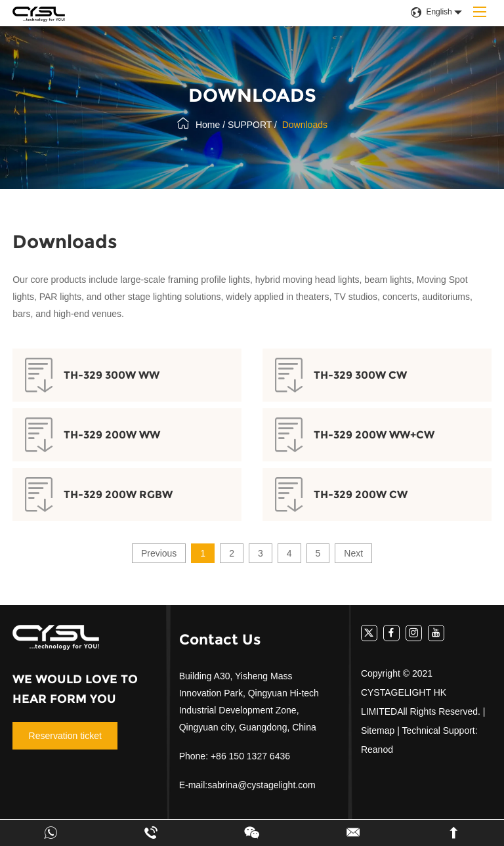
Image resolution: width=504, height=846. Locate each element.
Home (208, 125)
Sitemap (378, 730)
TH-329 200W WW (112, 435)
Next (353, 553)
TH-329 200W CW (361, 495)
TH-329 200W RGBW (118, 495)
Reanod (377, 750)
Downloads (305, 125)
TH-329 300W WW (112, 375)
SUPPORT (250, 125)
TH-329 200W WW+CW (374, 435)
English (431, 12)
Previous (159, 553)
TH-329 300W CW (360, 375)
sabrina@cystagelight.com (261, 785)
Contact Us (220, 640)
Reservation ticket (65, 736)
